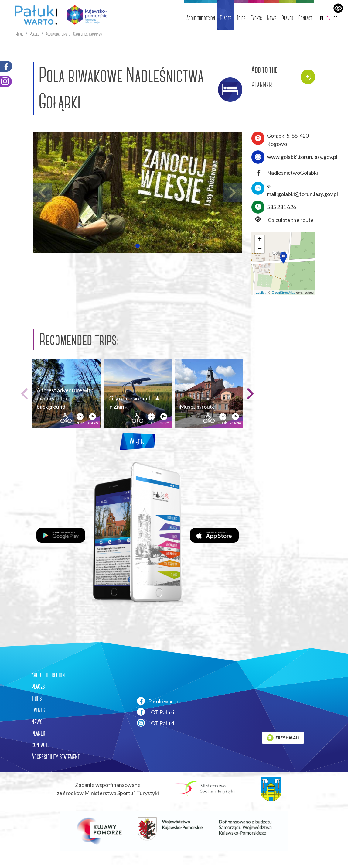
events (38, 710)
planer (38, 733)
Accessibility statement (56, 756)
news (37, 722)
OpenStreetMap (284, 293)
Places (226, 18)
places (38, 686)
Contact (305, 18)
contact (39, 745)
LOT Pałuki (156, 712)
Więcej (138, 441)
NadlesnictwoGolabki (292, 173)
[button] (138, 246)
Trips (241, 18)
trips (37, 698)
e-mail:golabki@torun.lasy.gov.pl (302, 190)
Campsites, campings (87, 34)
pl (322, 18)
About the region (201, 18)
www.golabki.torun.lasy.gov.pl (302, 157)
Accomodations (56, 34)
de (335, 18)
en (328, 18)
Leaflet (261, 293)
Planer (287, 18)
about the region (48, 675)
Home (20, 34)
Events (256, 18)
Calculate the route (283, 220)
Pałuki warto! (159, 701)
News (272, 18)
